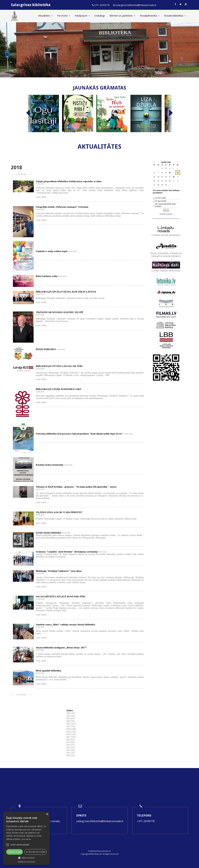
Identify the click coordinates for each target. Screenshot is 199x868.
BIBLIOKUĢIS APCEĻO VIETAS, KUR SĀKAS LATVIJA (66, 292)
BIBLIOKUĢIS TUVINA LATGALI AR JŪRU (59, 366)
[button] (26, 858)
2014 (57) (71, 745)
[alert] (26, 838)
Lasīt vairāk (26, 839)
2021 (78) (71, 726)
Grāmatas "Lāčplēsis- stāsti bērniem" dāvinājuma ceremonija (67, 552)
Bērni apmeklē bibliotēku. (49, 671)
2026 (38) (71, 713)
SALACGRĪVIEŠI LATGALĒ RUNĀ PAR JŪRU (61, 597)
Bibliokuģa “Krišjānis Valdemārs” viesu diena (59, 571)
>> (178, 162)
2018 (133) (71, 734)
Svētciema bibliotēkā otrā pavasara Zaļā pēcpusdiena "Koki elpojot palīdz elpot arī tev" (80, 434)
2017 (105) (71, 737)
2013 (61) (71, 748)
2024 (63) (71, 718)
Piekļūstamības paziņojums (100, 851)
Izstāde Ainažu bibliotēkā (48, 533)
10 (170, 172)
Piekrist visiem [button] (14, 852)
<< (154, 162)
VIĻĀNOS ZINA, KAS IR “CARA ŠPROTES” (59, 512)
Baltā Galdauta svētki (47, 276)
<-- (12, 174)
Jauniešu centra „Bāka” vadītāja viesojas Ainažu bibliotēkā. (66, 625)
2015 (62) (71, 742)
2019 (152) (71, 732)
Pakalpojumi (82, 16)
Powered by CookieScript (27, 862)
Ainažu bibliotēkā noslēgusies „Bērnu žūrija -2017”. (62, 648)
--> (30, 174)
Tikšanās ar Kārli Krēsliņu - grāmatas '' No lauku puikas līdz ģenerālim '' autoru (76, 487)
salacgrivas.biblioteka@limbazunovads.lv (100, 821)
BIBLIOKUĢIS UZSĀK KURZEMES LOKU (59, 389)
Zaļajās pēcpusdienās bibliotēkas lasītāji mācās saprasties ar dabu (69, 181)
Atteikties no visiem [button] (36, 852)
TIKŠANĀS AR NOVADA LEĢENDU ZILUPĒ (60, 312)
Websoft (98, 854)
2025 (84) (71, 716)
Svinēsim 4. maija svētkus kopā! (52, 251)
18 (173, 177)
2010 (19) (71, 756)
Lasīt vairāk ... (42, 197)
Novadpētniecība (150, 16)
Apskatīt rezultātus (166, 214)
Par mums (64, 16)
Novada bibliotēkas (175, 16)
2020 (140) (71, 729)
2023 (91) (71, 721)
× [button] (47, 814)
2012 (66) (71, 750)
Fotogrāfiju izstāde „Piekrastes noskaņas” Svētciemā (62, 207)
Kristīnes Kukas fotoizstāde (50, 465)
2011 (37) (70, 753)
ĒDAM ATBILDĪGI (46, 349)
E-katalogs (100, 16)
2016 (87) (71, 740)
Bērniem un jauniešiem (122, 16)
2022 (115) (71, 724)
